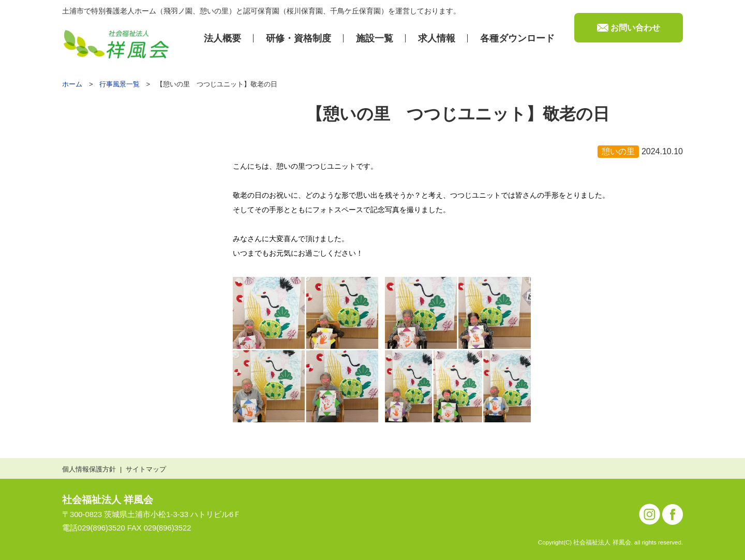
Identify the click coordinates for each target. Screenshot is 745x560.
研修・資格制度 (299, 38)
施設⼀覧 (375, 38)
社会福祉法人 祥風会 (108, 500)
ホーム (72, 84)
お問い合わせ (635, 28)
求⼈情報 (437, 38)
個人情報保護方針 (89, 469)
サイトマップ (146, 469)
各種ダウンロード (517, 38)
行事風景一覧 (120, 84)
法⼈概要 (222, 38)
